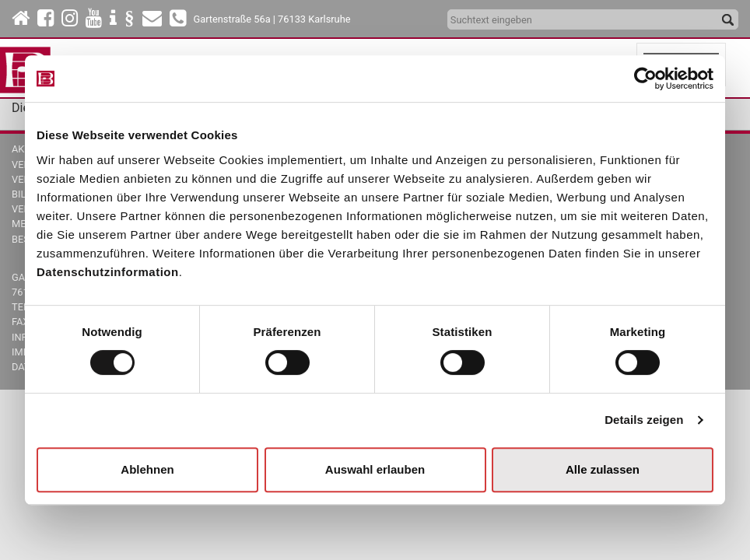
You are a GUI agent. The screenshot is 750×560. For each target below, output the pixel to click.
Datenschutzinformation (108, 272)
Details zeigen (644, 420)
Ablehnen (147, 469)
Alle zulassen (603, 469)
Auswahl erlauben (375, 469)
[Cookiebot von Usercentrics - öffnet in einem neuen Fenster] (645, 79)
